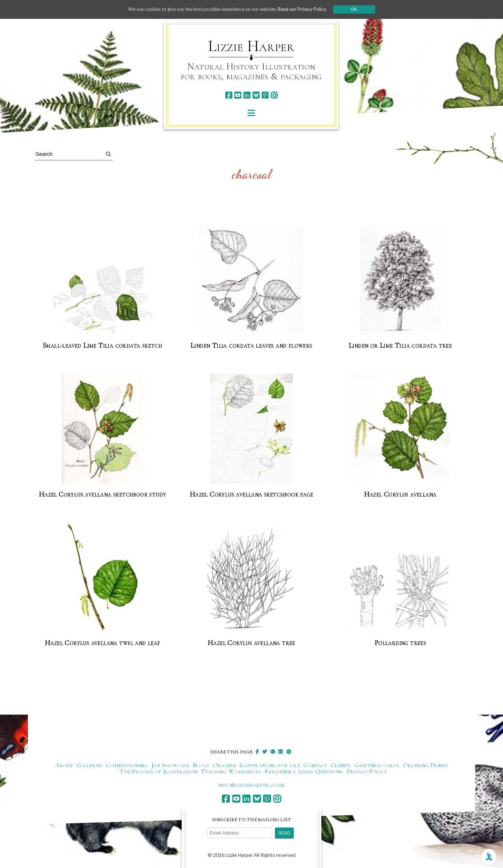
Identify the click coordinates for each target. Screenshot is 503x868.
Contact (315, 765)
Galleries (89, 765)
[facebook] (229, 95)
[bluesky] (256, 95)
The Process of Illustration (158, 771)
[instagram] (274, 95)
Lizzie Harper (251, 46)
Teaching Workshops (231, 771)
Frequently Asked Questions (304, 771)
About (64, 765)
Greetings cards (377, 765)
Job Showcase (170, 765)
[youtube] (238, 95)
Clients (341, 765)
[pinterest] (265, 95)
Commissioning (127, 765)
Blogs (201, 765)
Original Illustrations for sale (256, 765)
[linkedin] (247, 95)
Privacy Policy (367, 771)
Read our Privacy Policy (307, 9)
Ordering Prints (425, 765)
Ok (360, 9)
